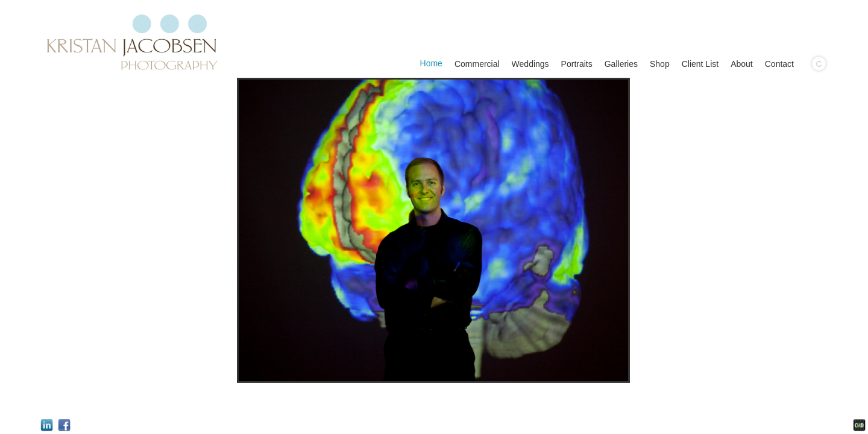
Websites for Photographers (859, 425)
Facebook (64, 425)
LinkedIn (47, 425)
